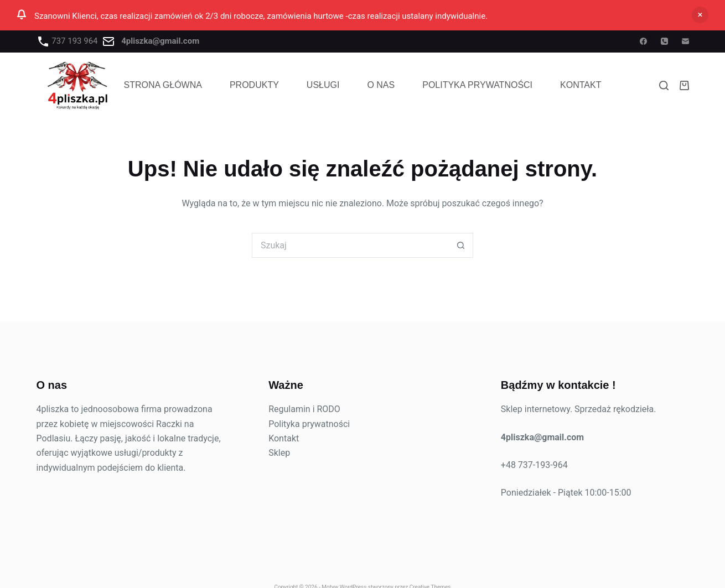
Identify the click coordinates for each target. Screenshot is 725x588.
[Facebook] (643, 41)
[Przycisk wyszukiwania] (461, 245)
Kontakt (581, 85)
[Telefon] (664, 41)
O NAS (381, 85)
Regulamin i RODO (304, 409)
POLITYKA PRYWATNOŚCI (477, 85)
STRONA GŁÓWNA (163, 85)
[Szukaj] (664, 85)
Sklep (279, 453)
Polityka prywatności (309, 424)
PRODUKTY (254, 85)
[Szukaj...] (350, 245)
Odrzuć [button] (700, 15)
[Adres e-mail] (685, 41)
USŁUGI (323, 85)
